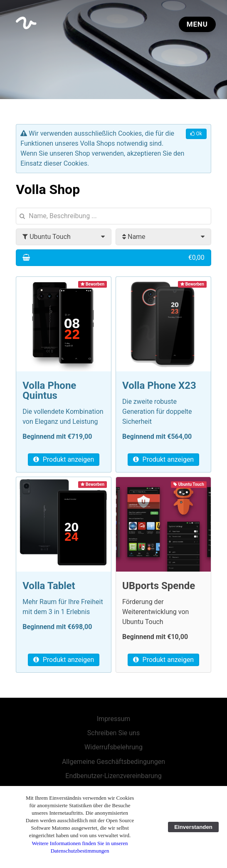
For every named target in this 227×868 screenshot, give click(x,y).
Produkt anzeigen (64, 459)
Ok (196, 134)
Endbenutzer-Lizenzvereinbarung (113, 776)
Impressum (114, 719)
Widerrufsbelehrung (113, 747)
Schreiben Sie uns (113, 733)
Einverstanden (193, 827)
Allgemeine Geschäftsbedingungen (113, 762)
